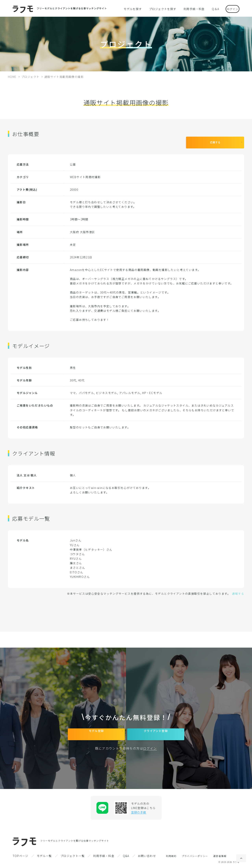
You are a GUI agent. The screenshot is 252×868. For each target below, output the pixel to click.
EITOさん (76, 569)
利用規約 (171, 856)
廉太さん (76, 560)
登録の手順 (139, 812)
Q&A (126, 856)
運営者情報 (220, 856)
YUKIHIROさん (80, 574)
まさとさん (77, 565)
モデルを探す (136, 9)
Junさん (76, 537)
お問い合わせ (147, 856)
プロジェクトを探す (163, 9)
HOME (12, 77)
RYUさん (76, 556)
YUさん (75, 542)
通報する (238, 591)
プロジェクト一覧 (73, 856)
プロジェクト (30, 77)
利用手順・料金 (191, 9)
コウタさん (77, 551)
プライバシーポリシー (195, 856)
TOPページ (20, 856)
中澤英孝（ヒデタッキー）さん (91, 547)
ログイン (230, 9)
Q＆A (210, 9)
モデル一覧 (44, 856)
